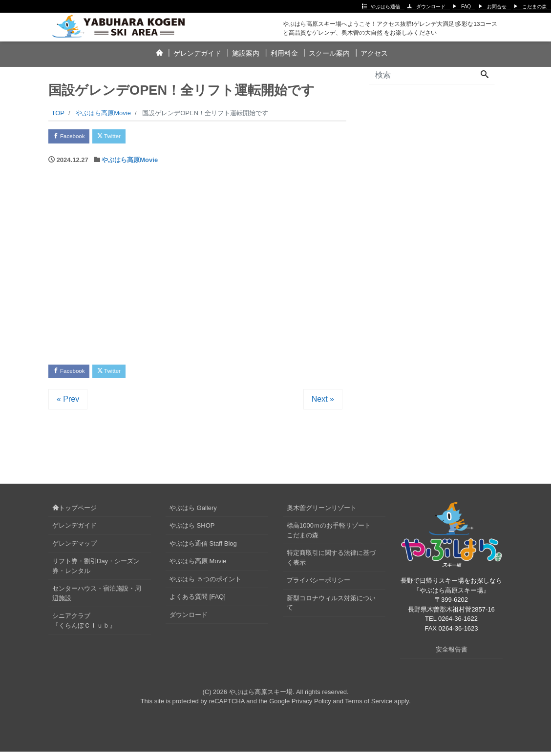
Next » (323, 403)
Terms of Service (369, 705)
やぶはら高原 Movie (198, 566)
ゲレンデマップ (74, 548)
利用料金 (284, 53)
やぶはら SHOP (192, 530)
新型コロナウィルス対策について (331, 607)
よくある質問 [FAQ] (198, 602)
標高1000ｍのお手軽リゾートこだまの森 (329, 535)
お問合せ (497, 7)
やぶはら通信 (385, 7)
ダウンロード (431, 7)
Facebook (73, 137)
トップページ (74, 512)
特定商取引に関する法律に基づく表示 (331, 562)
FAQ (466, 7)
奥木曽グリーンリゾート (322, 512)
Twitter (120, 137)
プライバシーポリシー (318, 585)
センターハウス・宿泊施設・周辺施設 (97, 598)
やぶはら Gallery (193, 512)
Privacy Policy (311, 705)
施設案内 (246, 53)
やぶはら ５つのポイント (205, 583)
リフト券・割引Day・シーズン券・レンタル (96, 571)
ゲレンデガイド (197, 53)
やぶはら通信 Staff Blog (203, 548)
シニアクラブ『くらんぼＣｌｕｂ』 (84, 625)
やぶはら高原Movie (130, 162)
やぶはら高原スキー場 (261, 696)
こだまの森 (534, 7)
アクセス (374, 53)
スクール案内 (329, 53)
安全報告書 (452, 654)
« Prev (68, 403)
